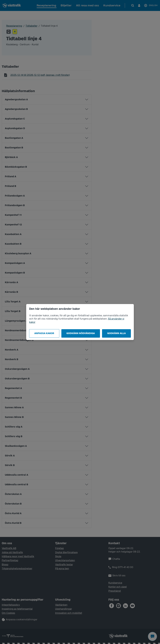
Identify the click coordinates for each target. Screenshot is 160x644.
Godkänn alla (116, 333)
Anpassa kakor (44, 333)
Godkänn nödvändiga (81, 333)
